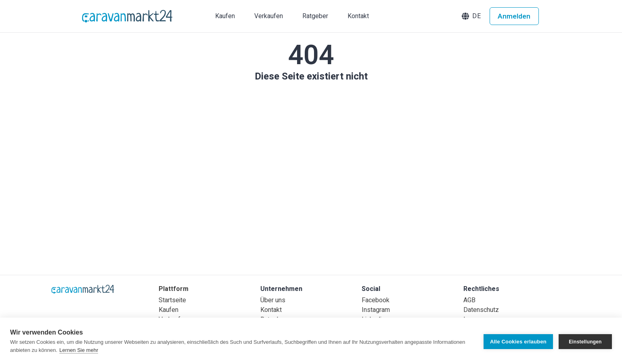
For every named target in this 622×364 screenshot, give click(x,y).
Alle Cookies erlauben (518, 341)
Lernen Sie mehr (79, 350)
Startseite (172, 300)
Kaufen (169, 310)
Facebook (376, 300)
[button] (472, 16)
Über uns (273, 300)
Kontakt (271, 310)
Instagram (376, 310)
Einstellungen (585, 341)
